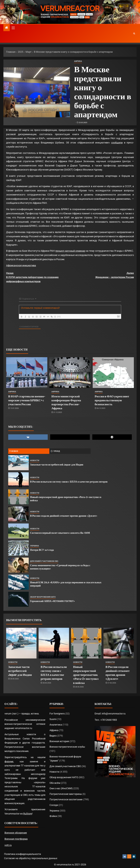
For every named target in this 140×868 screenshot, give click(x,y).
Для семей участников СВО (44, 561)
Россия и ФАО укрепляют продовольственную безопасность (112, 400)
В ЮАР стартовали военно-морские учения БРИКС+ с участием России (27, 400)
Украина (34, 546)
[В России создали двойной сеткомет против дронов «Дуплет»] (18, 514)
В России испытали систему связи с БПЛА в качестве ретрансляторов (69, 482)
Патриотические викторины (66, 794)
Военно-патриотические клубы (67, 747)
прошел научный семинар (70, 251)
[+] (60, 316)
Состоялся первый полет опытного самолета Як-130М (60, 533)
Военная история (59, 741)
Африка (78, 61)
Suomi (53, 719)
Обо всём (55, 783)
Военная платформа (16, 839)
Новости (35, 460)
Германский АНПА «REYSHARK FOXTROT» (52, 601)
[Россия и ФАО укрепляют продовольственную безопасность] (113, 373)
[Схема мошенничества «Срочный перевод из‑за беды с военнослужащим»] (18, 565)
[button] (13, 28)
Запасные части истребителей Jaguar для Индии (57, 465)
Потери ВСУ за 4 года (42, 550)
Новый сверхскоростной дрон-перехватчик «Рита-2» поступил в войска (86, 675)
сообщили (117, 143)
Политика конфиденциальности (22, 854)
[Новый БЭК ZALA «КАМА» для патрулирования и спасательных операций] (18, 582)
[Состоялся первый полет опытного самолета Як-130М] (18, 531)
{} (56, 316)
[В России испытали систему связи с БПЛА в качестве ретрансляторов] (18, 480)
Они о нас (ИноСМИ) (61, 788)
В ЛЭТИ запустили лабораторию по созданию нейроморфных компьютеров (38, 277)
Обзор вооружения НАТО (43, 597)
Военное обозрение (16, 833)
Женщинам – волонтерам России (102, 275)
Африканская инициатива (21, 265)
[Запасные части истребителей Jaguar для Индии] (18, 463)
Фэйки (53, 816)
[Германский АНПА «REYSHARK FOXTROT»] (18, 599)
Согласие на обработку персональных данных (31, 858)
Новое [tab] (14, 451)
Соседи (54, 805)
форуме (9, 761)
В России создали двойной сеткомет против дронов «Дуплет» (64, 516)
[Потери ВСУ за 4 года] (18, 548)
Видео (53, 736)
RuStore (28, 814)
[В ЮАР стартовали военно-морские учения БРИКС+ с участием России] (27, 373)
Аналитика (56, 725)
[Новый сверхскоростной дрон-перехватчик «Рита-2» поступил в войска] (18, 497)
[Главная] (7, 28)
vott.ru (8, 845)
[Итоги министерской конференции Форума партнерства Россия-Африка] (70, 373)
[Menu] (13, 28)
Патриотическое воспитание (66, 799)
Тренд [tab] (55, 451)
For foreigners (57, 714)
